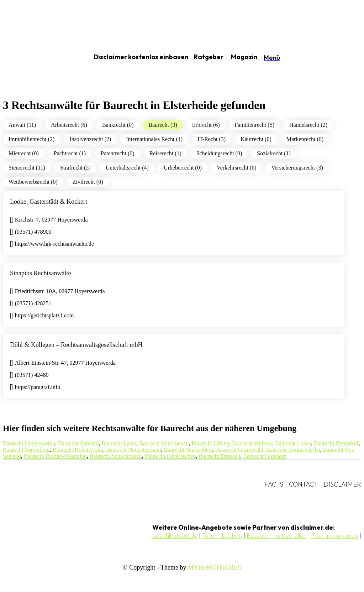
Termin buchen (222, 536)
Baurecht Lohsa (293, 443)
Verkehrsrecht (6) (237, 168)
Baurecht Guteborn (265, 456)
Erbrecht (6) (206, 125)
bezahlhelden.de (175, 536)
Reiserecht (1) (165, 153)
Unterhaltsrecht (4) (127, 168)
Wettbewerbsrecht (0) (33, 182)
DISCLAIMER (342, 484)
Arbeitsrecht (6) (69, 125)
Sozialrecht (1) (274, 153)
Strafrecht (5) (75, 168)
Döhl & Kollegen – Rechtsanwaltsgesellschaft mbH (76, 345)
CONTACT (303, 484)
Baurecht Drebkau (219, 456)
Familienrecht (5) (254, 125)
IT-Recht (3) (212, 139)
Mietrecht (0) (24, 153)
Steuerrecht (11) (27, 168)
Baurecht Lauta (119, 443)
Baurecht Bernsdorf (336, 443)
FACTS (274, 484)
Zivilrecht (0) (88, 182)
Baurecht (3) (163, 125)
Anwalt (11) (22, 125)
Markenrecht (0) (305, 139)
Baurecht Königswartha (293, 450)
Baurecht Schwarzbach (116, 456)
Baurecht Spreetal (78, 443)
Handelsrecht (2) (308, 125)
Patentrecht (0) (118, 153)
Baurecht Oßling (210, 443)
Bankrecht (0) (118, 125)
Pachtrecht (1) (70, 153)
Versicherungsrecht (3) (297, 168)
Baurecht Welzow (252, 443)
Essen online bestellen (277, 536)
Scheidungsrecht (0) (219, 153)
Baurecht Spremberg (26, 450)
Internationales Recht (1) (154, 139)
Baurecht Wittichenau (164, 443)
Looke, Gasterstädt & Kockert (49, 202)
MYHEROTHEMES (215, 567)
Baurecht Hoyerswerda (29, 443)
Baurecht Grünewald (240, 450)
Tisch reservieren (335, 536)
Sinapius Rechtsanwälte (40, 273)
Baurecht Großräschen (170, 456)
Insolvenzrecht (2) (90, 139)
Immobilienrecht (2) (31, 139)
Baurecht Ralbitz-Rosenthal (55, 456)
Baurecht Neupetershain (133, 450)
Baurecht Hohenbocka (78, 450)
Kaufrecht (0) (256, 139)
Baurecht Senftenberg (188, 450)
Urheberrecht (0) (183, 168)
